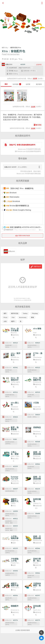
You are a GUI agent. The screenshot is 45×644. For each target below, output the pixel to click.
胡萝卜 (13, 321)
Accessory (23, 317)
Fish (13, 317)
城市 (5, 313)
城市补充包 (15, 313)
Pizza (5, 317)
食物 (32, 317)
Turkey (25, 313)
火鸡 (5, 321)
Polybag (35, 313)
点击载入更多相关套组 (23, 630)
